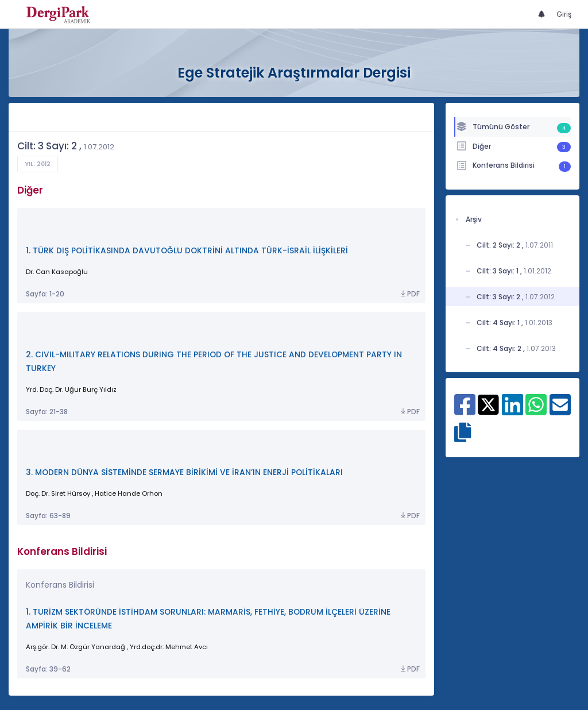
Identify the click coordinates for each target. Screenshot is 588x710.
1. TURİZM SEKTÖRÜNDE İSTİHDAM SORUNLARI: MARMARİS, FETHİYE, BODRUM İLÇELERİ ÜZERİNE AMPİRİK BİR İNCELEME (208, 619)
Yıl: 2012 (38, 164)
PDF (409, 294)
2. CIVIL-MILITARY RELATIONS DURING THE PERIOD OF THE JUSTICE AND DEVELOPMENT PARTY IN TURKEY (214, 362)
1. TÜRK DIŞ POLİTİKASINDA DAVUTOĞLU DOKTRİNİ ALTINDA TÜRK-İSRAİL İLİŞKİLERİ (187, 251)
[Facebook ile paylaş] (465, 411)
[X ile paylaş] (488, 404)
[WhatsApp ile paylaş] (536, 411)
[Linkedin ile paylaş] (512, 411)
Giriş (564, 14)
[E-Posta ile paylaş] (560, 411)
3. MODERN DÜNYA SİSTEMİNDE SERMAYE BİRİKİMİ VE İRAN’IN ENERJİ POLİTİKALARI (184, 472)
